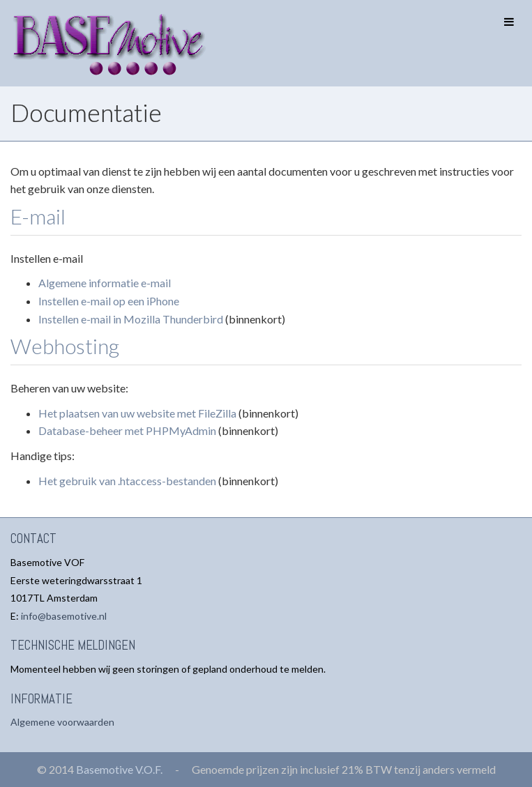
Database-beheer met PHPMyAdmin (127, 430)
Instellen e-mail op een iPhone (109, 301)
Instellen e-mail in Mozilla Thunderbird (131, 319)
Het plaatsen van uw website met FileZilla (137, 413)
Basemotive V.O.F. (119, 769)
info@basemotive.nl (64, 616)
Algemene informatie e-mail (105, 283)
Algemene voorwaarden (62, 722)
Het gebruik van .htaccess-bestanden (127, 481)
